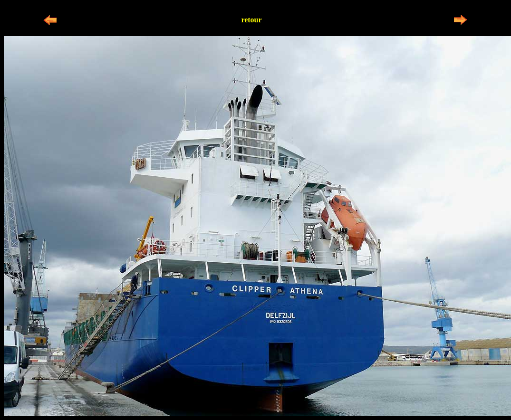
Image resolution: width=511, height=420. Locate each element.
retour (251, 20)
